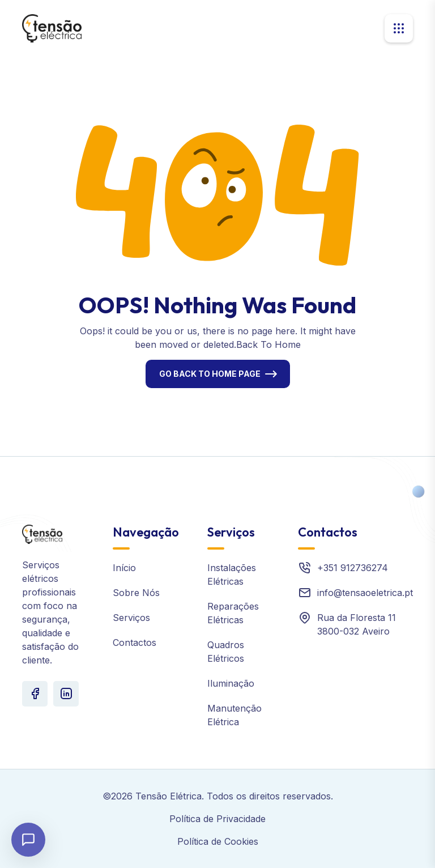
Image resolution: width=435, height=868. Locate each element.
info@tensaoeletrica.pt (365, 593)
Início (124, 568)
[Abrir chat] (28, 840)
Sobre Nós (136, 593)
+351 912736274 (353, 568)
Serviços (131, 618)
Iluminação (231, 683)
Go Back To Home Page (210, 374)
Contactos (135, 643)
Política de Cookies (218, 841)
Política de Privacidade (217, 819)
